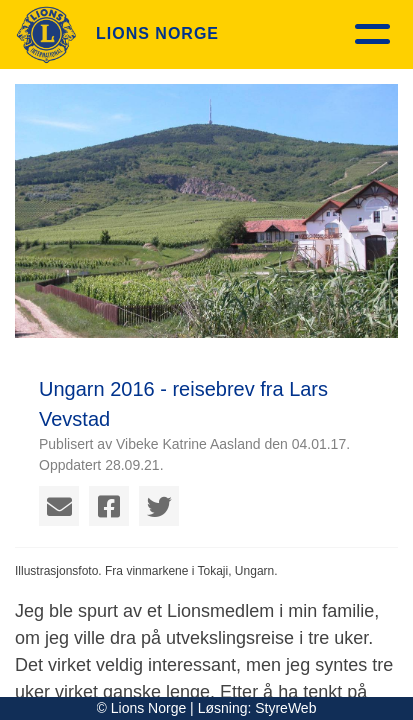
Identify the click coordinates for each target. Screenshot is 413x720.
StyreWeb (285, 708)
